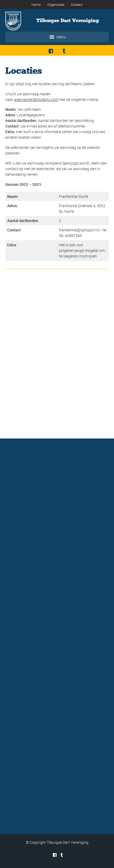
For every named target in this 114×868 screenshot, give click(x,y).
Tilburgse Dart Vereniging (68, 21)
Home (36, 5)
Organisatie (56, 5)
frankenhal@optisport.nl (79, 230)
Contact (77, 5)
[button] (61, 37)
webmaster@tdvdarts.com (36, 99)
